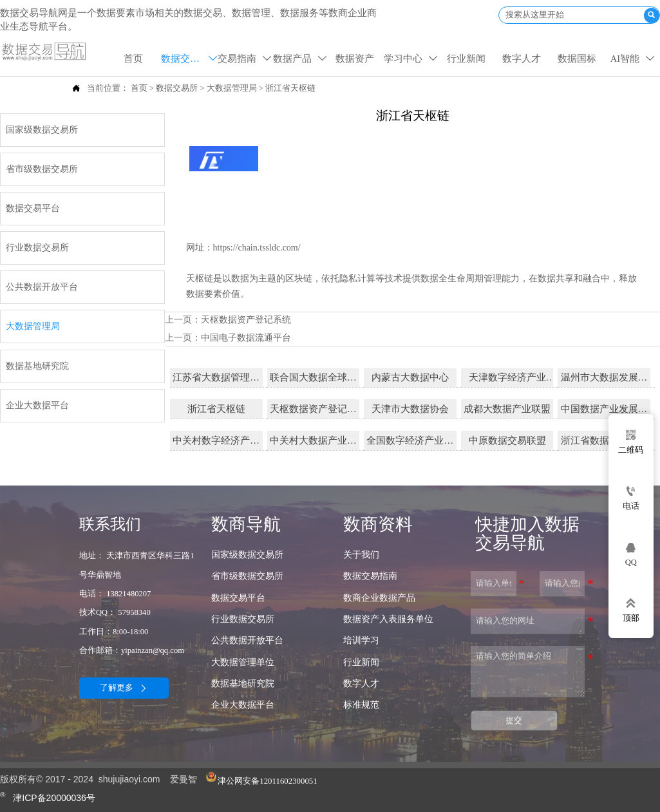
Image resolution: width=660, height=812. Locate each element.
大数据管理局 (232, 88)
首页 (139, 88)
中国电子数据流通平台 (246, 336)
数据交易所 (177, 88)
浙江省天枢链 (290, 88)
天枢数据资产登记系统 (246, 318)
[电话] (631, 498)
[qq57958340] (631, 554)
